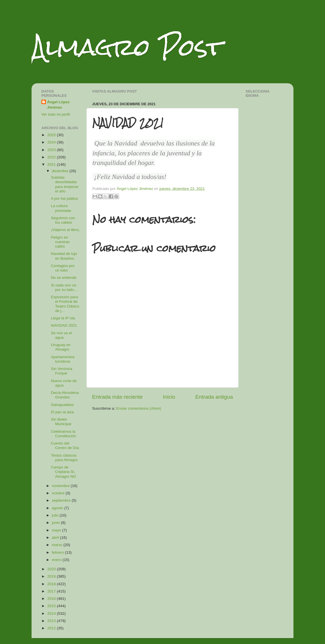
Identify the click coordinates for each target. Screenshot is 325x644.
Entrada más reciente (117, 397)
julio (56, 515)
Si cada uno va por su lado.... (65, 287)
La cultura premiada (61, 208)
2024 (52, 142)
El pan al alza (62, 412)
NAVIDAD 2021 (64, 325)
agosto (58, 508)
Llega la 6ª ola (63, 318)
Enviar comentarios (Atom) (139, 408)
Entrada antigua (214, 397)
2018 (52, 584)
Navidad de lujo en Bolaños (64, 256)
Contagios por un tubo (63, 268)
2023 (52, 150)
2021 (52, 164)
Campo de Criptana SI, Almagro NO (64, 472)
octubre (59, 493)
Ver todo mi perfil (56, 114)
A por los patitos (64, 198)
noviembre (61, 486)
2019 (52, 576)
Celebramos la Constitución (64, 434)
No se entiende (64, 278)
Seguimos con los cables (63, 220)
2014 (52, 613)
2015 (52, 606)
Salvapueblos (62, 405)
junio (56, 523)
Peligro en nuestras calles (60, 242)
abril (56, 538)
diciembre (61, 171)
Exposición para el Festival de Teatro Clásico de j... (65, 304)
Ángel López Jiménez (58, 105)
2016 (52, 599)
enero (57, 560)
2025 (52, 135)
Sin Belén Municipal (61, 422)
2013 (52, 621)
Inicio (169, 397)
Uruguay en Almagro (61, 347)
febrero (58, 552)
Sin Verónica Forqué (62, 371)
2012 (52, 628)
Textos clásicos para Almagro (64, 458)
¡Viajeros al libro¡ (65, 230)
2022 (52, 157)
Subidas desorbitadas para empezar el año (65, 184)
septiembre (62, 500)
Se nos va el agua (61, 335)
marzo (58, 545)
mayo (57, 530)
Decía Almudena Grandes (65, 395)
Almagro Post (127, 47)
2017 (52, 591)
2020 (52, 569)
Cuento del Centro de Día (65, 446)
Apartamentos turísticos (63, 359)
